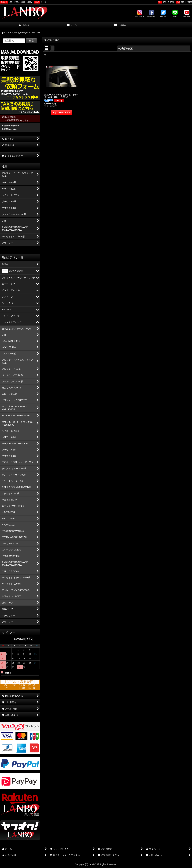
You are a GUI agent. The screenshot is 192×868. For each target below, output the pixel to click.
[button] (24, 25)
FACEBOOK (151, 14)
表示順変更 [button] (126, 49)
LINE (175, 14)
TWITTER (163, 14)
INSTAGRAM (140, 14)
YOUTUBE (187, 14)
